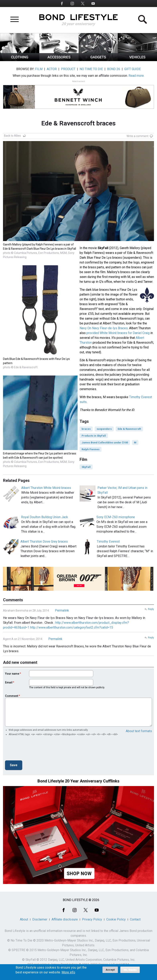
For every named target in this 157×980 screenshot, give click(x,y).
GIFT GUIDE (133, 69)
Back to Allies (12, 136)
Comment (12, 696)
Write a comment (137, 136)
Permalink (62, 610)
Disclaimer (40, 919)
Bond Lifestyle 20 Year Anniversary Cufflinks (78, 781)
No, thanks (130, 970)
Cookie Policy (116, 919)
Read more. (136, 76)
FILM (39, 69)
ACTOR (52, 69)
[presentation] (35, 749)
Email (9, 682)
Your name (12, 674)
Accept (110, 970)
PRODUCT (68, 69)
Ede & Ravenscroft (129, 429)
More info (68, 972)
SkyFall (86, 467)
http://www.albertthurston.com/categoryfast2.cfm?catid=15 (72, 627)
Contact (135, 919)
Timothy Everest (108, 541)
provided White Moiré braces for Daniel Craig (118, 333)
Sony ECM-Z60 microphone (116, 517)
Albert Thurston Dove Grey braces (44, 541)
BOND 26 (114, 69)
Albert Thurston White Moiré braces (46, 488)
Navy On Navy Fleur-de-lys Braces (104, 328)
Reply (151, 609)
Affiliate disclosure (65, 919)
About (24, 919)
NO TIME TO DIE (91, 69)
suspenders (104, 429)
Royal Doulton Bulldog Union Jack (45, 517)
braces (86, 429)
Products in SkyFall (94, 436)
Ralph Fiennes (91, 449)
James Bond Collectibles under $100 (105, 443)
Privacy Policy (92, 919)
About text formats (139, 731)
